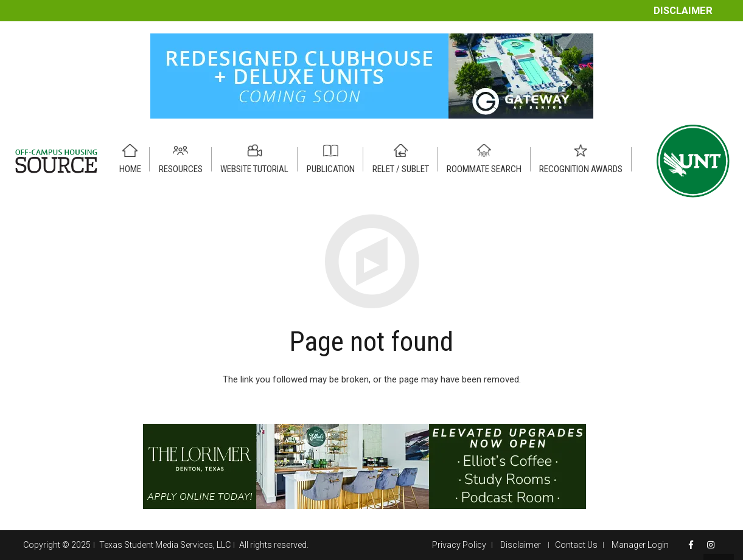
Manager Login (640, 545)
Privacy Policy (459, 545)
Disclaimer (683, 11)
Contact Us (576, 545)
